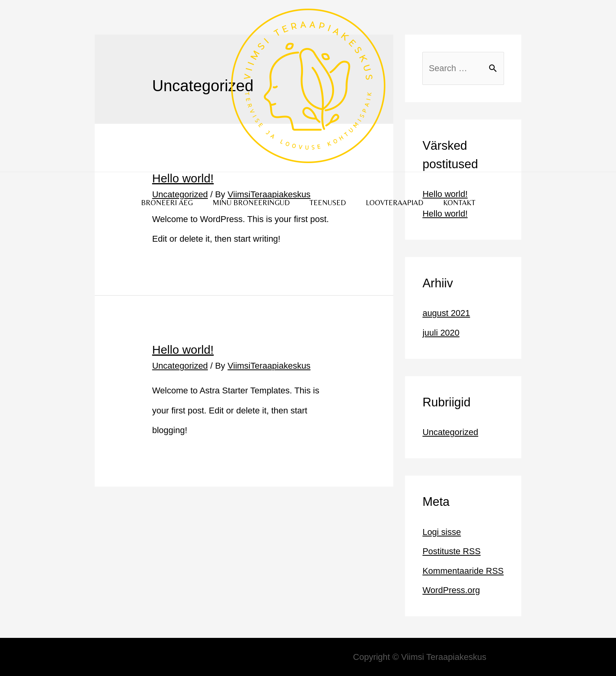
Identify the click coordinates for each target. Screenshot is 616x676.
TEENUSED (328, 202)
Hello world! (183, 350)
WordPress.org (451, 590)
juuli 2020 (441, 333)
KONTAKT (459, 202)
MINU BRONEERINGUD (251, 202)
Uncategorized (180, 366)
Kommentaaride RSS (463, 571)
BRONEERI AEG (167, 202)
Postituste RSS (451, 551)
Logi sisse (442, 532)
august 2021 (446, 313)
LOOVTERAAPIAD (395, 202)
